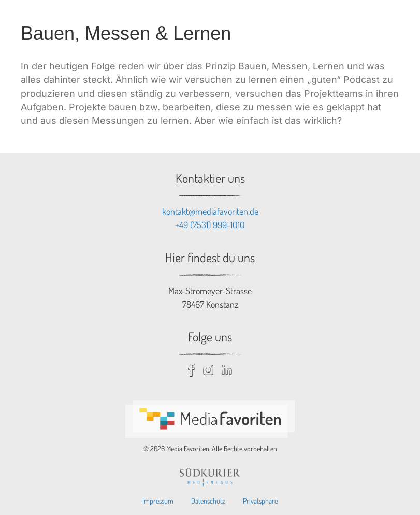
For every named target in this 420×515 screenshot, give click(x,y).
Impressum (158, 501)
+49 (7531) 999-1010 (210, 225)
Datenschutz (208, 501)
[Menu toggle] (400, 20)
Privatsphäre (260, 501)
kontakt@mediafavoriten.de (210, 211)
